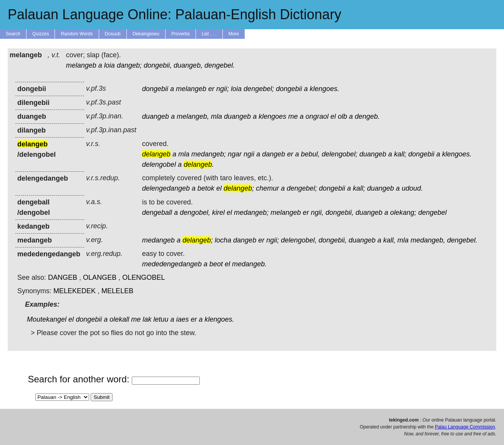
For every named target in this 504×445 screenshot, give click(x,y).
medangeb (158, 240)
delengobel (159, 164)
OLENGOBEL (143, 277)
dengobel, (195, 213)
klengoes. (324, 89)
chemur (267, 188)
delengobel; (339, 154)
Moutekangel (47, 319)
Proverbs (181, 34)
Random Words (77, 34)
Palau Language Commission (465, 427)
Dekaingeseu (146, 34)
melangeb (81, 65)
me (293, 116)
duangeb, (188, 65)
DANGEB (63, 277)
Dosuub (113, 34)
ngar (235, 154)
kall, (390, 240)
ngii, (317, 213)
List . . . (209, 34)
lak (147, 319)
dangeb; (129, 65)
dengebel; (259, 89)
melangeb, (193, 116)
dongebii (155, 89)
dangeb (274, 154)
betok (206, 188)
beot (216, 264)
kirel (218, 213)
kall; (400, 154)
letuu (161, 319)
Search (13, 34)
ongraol (317, 116)
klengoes (272, 116)
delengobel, (299, 240)
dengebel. (220, 65)
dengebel (433, 213)
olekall (119, 319)
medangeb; (209, 154)
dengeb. (367, 116)
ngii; (223, 89)
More (234, 34)
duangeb (156, 116)
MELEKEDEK (75, 291)
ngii (249, 154)
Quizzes (41, 34)
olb (342, 116)
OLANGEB (100, 277)
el (333, 116)
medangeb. (249, 264)
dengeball (157, 213)
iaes (182, 319)
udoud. (412, 188)
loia (109, 65)
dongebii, (158, 65)
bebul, (310, 154)
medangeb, (428, 240)
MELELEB (117, 291)
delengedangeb (166, 188)
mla (216, 116)
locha (223, 240)
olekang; (403, 213)
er (211, 89)
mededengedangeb (172, 264)
